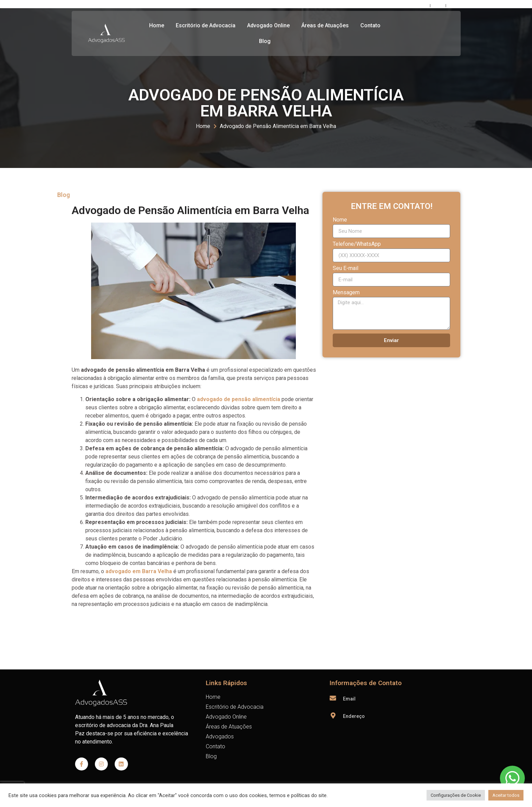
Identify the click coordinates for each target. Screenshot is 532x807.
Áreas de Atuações (325, 25)
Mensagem (346, 293)
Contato (370, 25)
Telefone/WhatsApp (357, 244)
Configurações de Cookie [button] (456, 795)
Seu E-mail (346, 268)
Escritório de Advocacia (206, 25)
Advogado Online (268, 25)
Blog (265, 41)
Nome (340, 220)
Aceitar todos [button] (506, 795)
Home (157, 25)
